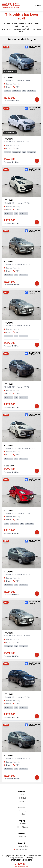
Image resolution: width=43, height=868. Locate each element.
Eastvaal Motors (34, 856)
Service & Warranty (23, 850)
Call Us (17, 87)
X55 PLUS (23, 801)
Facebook (23, 837)
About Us (23, 824)
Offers (23, 814)
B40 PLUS (23, 798)
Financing (23, 811)
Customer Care (23, 846)
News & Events (23, 827)
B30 (23, 795)
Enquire (8, 87)
